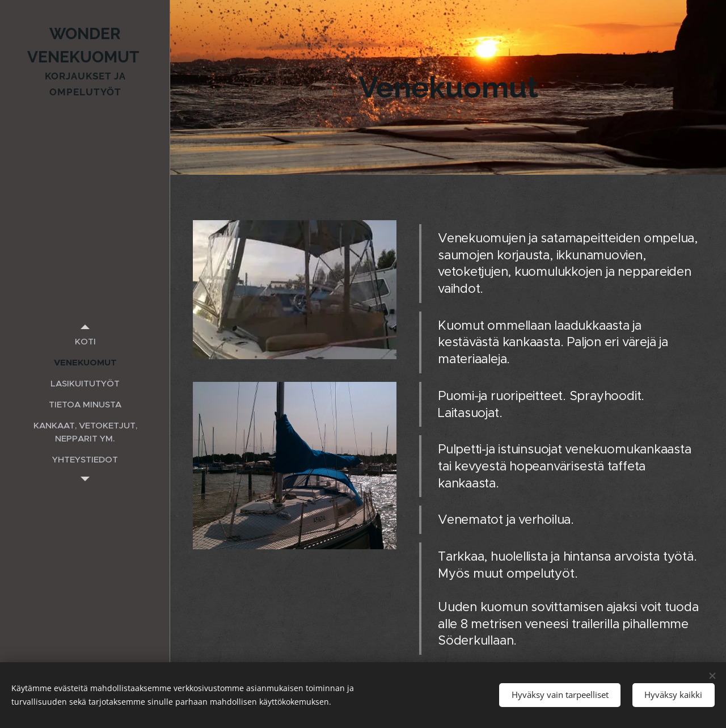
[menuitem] (85, 341)
